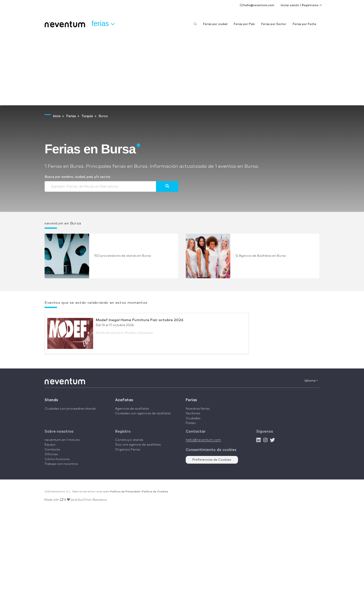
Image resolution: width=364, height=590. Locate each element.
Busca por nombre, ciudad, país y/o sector (78, 177)
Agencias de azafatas (132, 409)
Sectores (193, 413)
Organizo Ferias (128, 450)
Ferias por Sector (274, 24)
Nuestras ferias (198, 409)
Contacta (52, 450)
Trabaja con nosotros (61, 464)
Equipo (50, 445)
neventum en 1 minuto (62, 440)
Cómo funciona (57, 459)
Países (191, 423)
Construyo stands (129, 440)
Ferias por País (244, 24)
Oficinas (51, 454)
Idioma (311, 381)
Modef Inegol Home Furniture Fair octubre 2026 (140, 320)
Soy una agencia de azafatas (138, 445)
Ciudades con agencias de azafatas (143, 413)
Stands (51, 400)
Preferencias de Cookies (212, 460)
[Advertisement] (182, 68)
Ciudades (193, 418)
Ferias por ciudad (215, 24)
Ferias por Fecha (304, 24)
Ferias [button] (103, 24)
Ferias (191, 400)
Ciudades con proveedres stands (70, 409)
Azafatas (124, 400)
